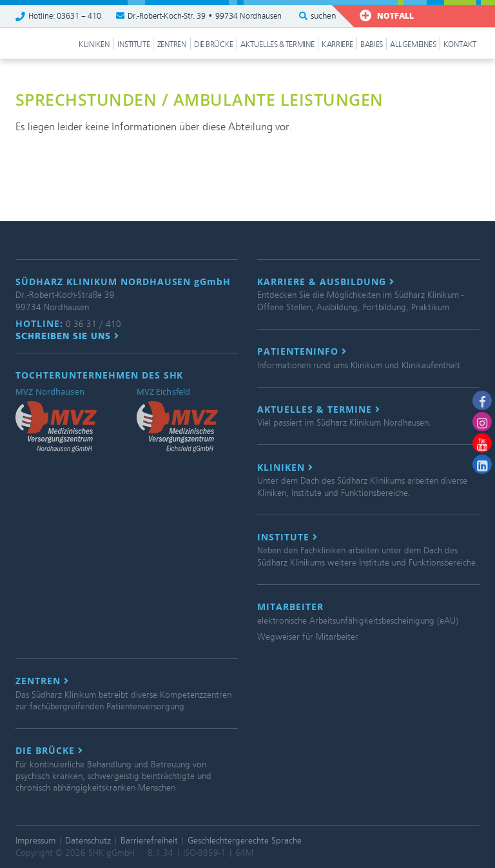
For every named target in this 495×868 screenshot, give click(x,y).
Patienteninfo (302, 351)
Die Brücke (214, 44)
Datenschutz (88, 841)
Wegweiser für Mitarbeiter (308, 637)
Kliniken (94, 44)
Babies (371, 44)
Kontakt (460, 44)
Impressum (35, 841)
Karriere (337, 44)
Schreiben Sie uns (67, 336)
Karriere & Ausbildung (326, 282)
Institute (133, 44)
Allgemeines (413, 44)
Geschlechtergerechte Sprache (245, 841)
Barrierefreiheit (149, 841)
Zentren (172, 44)
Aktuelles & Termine (277, 44)
